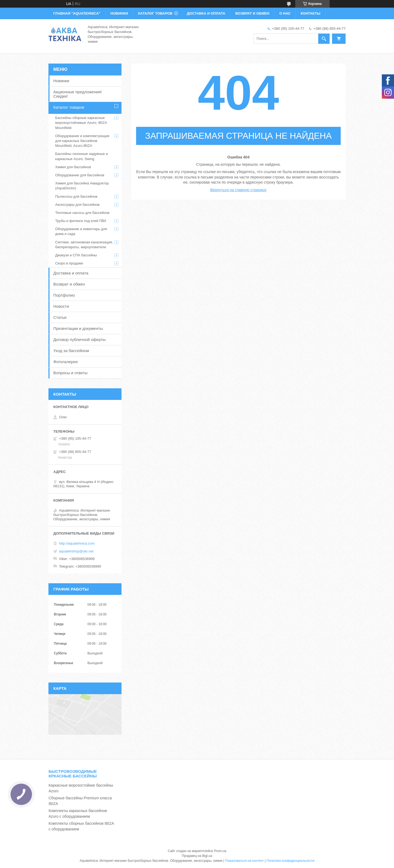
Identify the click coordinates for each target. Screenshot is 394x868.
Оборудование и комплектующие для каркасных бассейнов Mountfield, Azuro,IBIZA (82, 141)
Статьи (60, 317)
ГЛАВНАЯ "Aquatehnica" (77, 13)
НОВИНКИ (119, 13)
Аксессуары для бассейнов (77, 205)
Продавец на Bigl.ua (197, 856)
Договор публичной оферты (79, 339)
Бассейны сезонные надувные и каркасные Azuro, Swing (81, 156)
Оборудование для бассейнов (80, 175)
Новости (61, 306)
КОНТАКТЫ (311, 13)
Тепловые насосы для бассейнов (82, 213)
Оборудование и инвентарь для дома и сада (81, 231)
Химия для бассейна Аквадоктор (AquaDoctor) (82, 186)
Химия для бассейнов (73, 167)
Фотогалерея (65, 362)
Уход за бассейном (71, 351)
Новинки (61, 81)
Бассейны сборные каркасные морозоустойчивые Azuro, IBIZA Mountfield (81, 123)
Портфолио (64, 295)
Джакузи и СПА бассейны (76, 255)
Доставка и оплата (71, 273)
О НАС (285, 13)
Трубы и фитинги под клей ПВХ (81, 221)
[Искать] (324, 39)
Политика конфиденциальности (290, 861)
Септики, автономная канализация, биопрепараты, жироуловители (84, 245)
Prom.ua (220, 851)
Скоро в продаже (69, 263)
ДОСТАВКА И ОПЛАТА (206, 13)
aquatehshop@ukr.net (76, 551)
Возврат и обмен (69, 284)
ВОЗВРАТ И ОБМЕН (252, 13)
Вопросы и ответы (70, 373)
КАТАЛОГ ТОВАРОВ (155, 13)
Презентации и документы (78, 328)
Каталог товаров (69, 107)
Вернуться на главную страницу (238, 190)
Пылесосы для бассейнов (76, 196)
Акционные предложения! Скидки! (78, 94)
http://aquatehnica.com (77, 543)
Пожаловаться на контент (244, 861)
